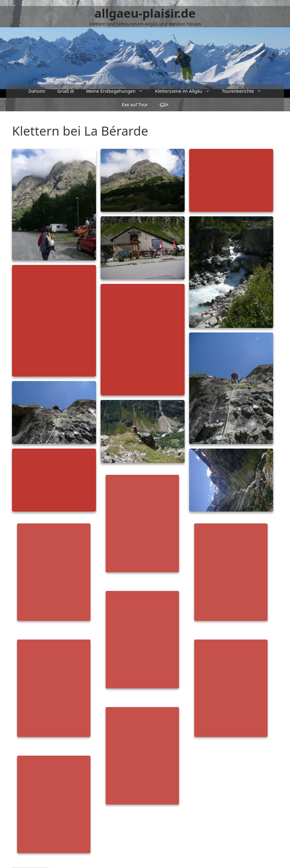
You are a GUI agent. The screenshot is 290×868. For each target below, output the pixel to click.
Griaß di (66, 91)
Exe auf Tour (135, 104)
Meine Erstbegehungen (117, 91)
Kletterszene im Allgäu (185, 91)
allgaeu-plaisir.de (145, 13)
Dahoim (37, 91)
